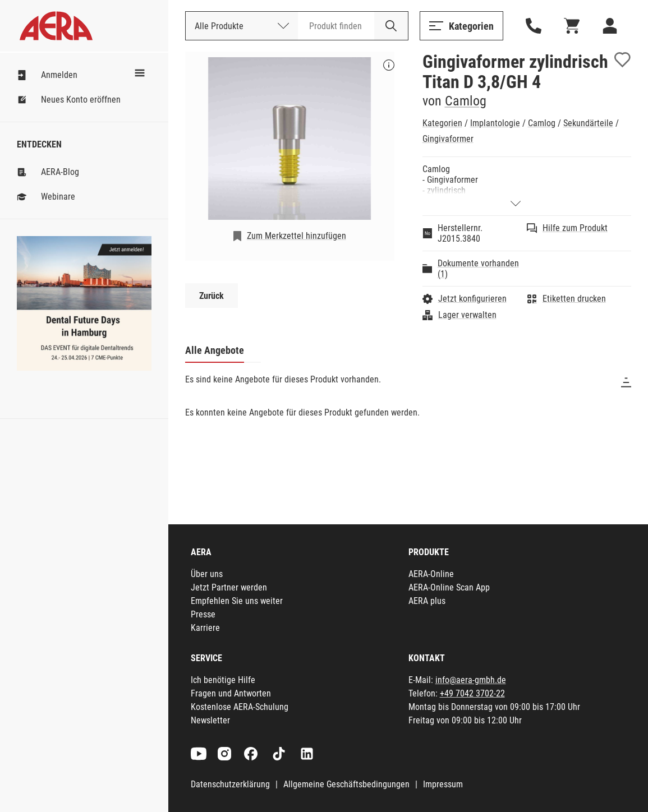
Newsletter (210, 720)
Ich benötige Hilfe (223, 680)
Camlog (466, 101)
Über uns (207, 574)
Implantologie (495, 123)
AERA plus (427, 601)
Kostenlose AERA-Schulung (240, 707)
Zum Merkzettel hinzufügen (297, 236)
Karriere (205, 628)
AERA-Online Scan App (449, 587)
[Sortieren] (626, 382)
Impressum (443, 784)
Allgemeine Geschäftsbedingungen (346, 784)
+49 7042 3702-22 (472, 693)
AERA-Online (431, 574)
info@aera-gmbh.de (471, 680)
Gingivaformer (448, 139)
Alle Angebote (215, 350)
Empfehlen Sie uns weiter (237, 601)
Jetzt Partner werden (229, 587)
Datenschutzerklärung (230, 784)
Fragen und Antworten (231, 693)
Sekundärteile (588, 123)
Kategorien (442, 123)
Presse (203, 614)
